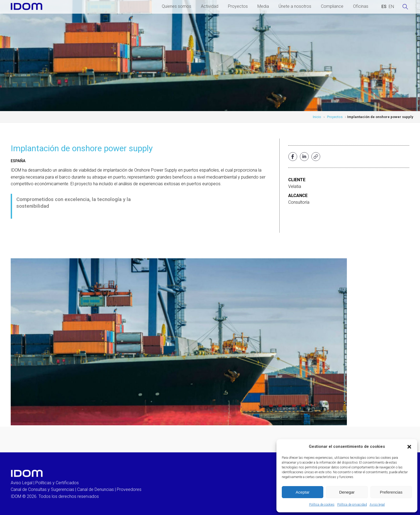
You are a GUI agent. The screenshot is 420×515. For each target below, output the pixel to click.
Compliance (332, 6)
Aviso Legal (22, 483)
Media (263, 6)
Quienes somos (177, 6)
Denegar (347, 492)
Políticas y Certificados (57, 483)
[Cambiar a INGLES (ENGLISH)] (391, 7)
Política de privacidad (352, 505)
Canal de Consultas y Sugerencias (42, 489)
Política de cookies (322, 505)
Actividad (210, 6)
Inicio (317, 117)
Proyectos (238, 6)
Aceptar (303, 492)
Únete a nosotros (295, 6)
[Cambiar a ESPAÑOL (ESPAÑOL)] (384, 7)
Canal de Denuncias (95, 489)
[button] (409, 447)
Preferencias (391, 492)
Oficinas (361, 6)
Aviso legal (377, 505)
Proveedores (129, 489)
